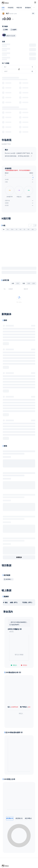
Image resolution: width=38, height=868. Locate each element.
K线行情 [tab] (19, 8)
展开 (6, 344)
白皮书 (14, 30)
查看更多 (19, 557)
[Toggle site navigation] (35, 2)
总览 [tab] (3, 8)
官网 (6, 30)
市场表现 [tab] (11, 8)
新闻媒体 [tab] (28, 8)
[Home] (5, 3)
